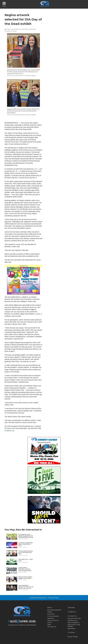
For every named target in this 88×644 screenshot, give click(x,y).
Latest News (51, 618)
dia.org (12, 431)
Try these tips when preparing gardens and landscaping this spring (26, 536)
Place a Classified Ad (73, 623)
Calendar (71, 607)
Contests (71, 632)
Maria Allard (11, 29)
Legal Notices (71, 629)
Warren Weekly (21, 29)
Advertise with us (73, 621)
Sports (49, 625)
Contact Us (72, 616)
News (50, 607)
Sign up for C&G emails (74, 618)
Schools (50, 623)
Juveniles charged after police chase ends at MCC (26, 544)
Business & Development (54, 610)
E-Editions (72, 612)
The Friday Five (52, 627)
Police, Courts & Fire (53, 620)
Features (50, 612)
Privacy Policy (53, 598)
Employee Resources (38, 598)
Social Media (73, 637)
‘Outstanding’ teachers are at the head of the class (26, 552)
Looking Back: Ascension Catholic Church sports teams (25, 569)
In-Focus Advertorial (53, 616)
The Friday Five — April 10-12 (26, 560)
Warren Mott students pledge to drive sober (25, 578)
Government (51, 614)
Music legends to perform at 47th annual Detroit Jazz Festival (26, 587)
